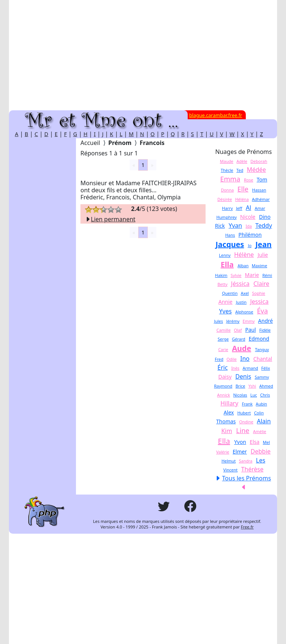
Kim (227, 431)
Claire (261, 284)
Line (243, 430)
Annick (224, 395)
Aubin (261, 404)
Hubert (244, 413)
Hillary (229, 403)
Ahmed (266, 386)
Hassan (259, 190)
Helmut (229, 461)
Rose (249, 180)
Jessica (260, 302)
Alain (264, 421)
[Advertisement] (143, 55)
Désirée (225, 199)
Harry (227, 208)
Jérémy (233, 321)
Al (248, 208)
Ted (240, 170)
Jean (264, 244)
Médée (256, 170)
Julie (263, 255)
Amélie (259, 431)
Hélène (244, 255)
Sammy (262, 377)
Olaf (238, 330)
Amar (260, 208)
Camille (223, 330)
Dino (265, 217)
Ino (245, 359)
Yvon (240, 442)
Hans (230, 235)
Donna (227, 190)
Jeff (239, 208)
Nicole (248, 217)
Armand (250, 368)
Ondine (246, 422)
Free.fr (247, 527)
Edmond (259, 339)
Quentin (230, 293)
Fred (219, 359)
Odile (231, 359)
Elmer (240, 452)
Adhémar (261, 199)
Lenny (225, 255)
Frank (247, 404)
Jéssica (240, 284)
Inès (235, 368)
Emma (230, 179)
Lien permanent (110, 219)
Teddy (264, 225)
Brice (240, 386)
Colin (259, 413)
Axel (245, 293)
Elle (243, 189)
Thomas (226, 421)
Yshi (252, 386)
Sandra (245, 461)
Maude (226, 161)
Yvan (235, 225)
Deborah (259, 161)
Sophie (259, 293)
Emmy (249, 321)
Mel (266, 442)
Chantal (263, 359)
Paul (250, 330)
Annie (225, 302)
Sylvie (236, 275)
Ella (227, 264)
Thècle (227, 170)
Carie (223, 349)
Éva (262, 311)
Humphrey (227, 217)
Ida (249, 226)
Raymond (223, 386)
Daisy (225, 377)
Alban (243, 266)
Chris (265, 395)
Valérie (223, 452)
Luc (254, 395)
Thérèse (252, 469)
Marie (252, 275)
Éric (223, 367)
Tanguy (262, 349)
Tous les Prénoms (246, 478)
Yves (225, 311)
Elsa (255, 442)
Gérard (239, 339)
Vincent (231, 470)
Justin (241, 302)
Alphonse (244, 312)
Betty (223, 284)
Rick (220, 226)
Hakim (221, 275)
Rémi (267, 275)
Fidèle (265, 330)
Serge (223, 339)
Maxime (259, 266)
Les (260, 460)
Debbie (261, 451)
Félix (266, 368)
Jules (219, 321)
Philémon (250, 235)
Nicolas (240, 395)
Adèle (242, 161)
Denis (243, 376)
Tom (262, 179)
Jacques (230, 244)
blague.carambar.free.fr (216, 115)
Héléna (242, 199)
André (266, 321)
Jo (250, 245)
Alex (229, 412)
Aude (241, 348)
